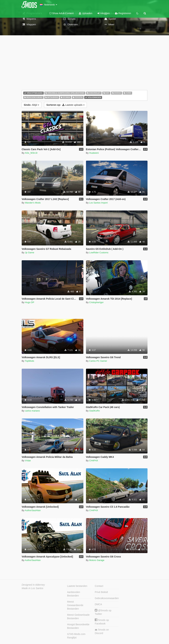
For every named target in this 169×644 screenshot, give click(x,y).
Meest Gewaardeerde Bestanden (75, 605)
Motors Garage (97, 560)
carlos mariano (32, 411)
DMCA (98, 604)
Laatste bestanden (77, 586)
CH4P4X (94, 461)
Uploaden (86, 13)
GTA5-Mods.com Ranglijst (76, 636)
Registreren (123, 13)
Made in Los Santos (33, 588)
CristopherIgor (96, 302)
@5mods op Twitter (103, 612)
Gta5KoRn (94, 411)
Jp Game (30, 253)
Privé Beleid (101, 592)
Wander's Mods (33, 203)
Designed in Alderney (33, 585)
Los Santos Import (98, 203)
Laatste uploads (65, 105)
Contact (99, 586)
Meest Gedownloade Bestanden (78, 617)
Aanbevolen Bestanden (74, 594)
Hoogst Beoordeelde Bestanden (78, 626)
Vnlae (28, 461)
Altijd (31, 105)
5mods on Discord (102, 631)
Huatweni (94, 153)
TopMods (30, 361)
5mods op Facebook (102, 622)
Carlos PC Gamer (98, 361)
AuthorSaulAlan (33, 510)
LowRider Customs (99, 253)
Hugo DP (30, 302)
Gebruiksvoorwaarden (107, 598)
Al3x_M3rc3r (31, 153)
